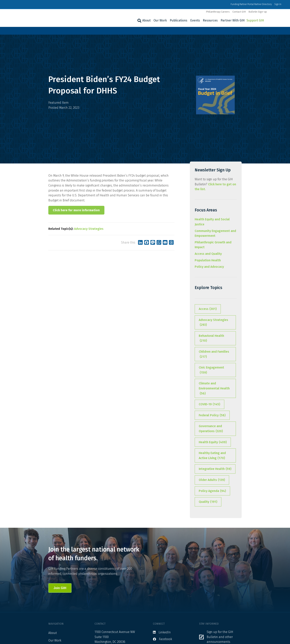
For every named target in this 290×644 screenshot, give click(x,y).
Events (195, 20)
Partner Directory (263, 4)
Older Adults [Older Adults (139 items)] (212, 480)
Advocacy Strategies (89, 229)
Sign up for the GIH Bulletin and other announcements (220, 637)
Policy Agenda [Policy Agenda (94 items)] (212, 491)
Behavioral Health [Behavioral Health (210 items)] (211, 339)
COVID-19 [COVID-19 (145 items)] (209, 404)
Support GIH (255, 20)
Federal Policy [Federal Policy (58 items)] (212, 415)
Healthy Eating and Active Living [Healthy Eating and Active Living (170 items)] (212, 456)
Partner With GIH (233, 20)
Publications (179, 20)
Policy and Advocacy (209, 267)
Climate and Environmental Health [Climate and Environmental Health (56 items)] (214, 389)
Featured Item (58, 103)
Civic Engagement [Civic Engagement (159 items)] (211, 370)
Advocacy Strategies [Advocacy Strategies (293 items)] (213, 323)
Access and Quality (208, 254)
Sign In (278, 4)
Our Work (160, 20)
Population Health (208, 260)
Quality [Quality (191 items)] (208, 502)
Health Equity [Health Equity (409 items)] (213, 442)
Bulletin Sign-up (258, 12)
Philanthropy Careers (218, 12)
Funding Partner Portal (242, 4)
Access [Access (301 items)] (208, 309)
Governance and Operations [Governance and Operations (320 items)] (211, 429)
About (146, 20)
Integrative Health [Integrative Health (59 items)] (215, 469)
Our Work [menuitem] (55, 640)
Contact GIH (239, 12)
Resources (210, 20)
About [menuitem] (53, 633)
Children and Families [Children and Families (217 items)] (214, 354)
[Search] (139, 21)
